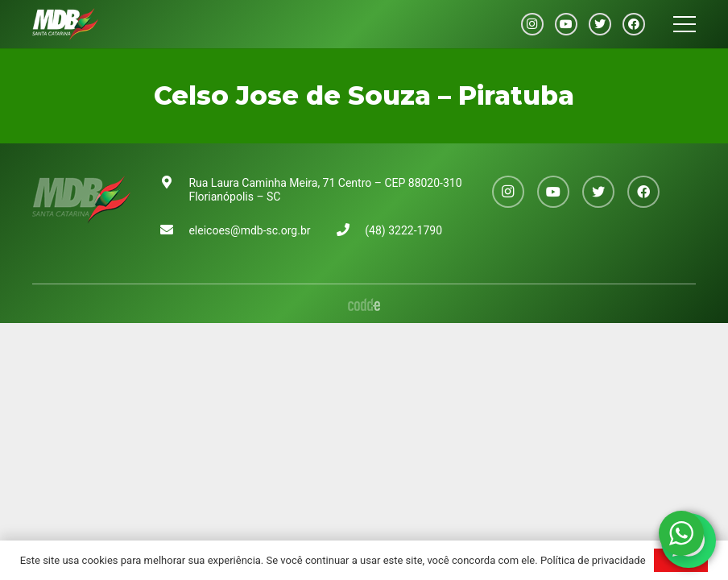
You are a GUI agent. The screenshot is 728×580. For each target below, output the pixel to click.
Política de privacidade (593, 560)
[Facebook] (634, 24)
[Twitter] (600, 24)
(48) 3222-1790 (403, 230)
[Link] (65, 24)
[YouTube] (566, 24)
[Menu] (685, 24)
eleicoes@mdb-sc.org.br (249, 230)
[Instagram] (532, 24)
